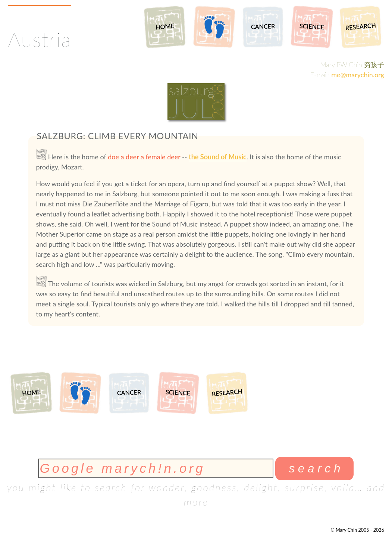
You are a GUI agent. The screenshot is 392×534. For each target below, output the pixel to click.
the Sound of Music (218, 157)
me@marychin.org (358, 75)
